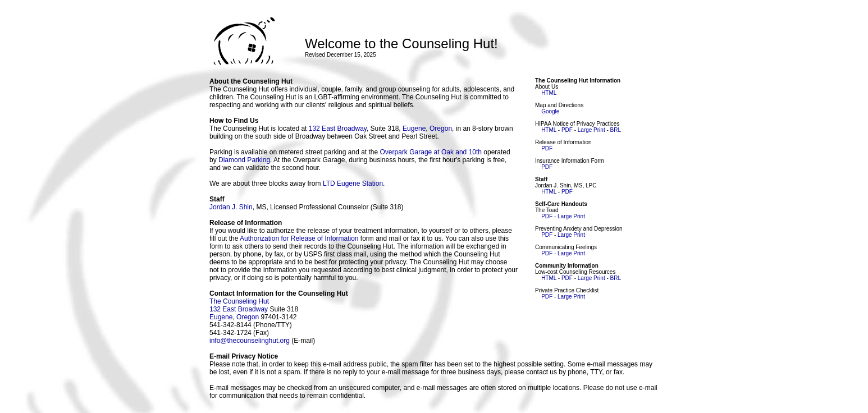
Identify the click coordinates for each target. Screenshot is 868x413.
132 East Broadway (338, 129)
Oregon (441, 129)
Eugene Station (360, 183)
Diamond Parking (244, 160)
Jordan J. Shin (231, 207)
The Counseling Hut (239, 301)
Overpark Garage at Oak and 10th (431, 152)
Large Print (591, 130)
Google (550, 111)
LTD (329, 183)
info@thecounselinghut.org (250, 341)
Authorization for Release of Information (299, 238)
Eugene (414, 129)
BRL (616, 130)
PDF (567, 130)
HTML (549, 93)
